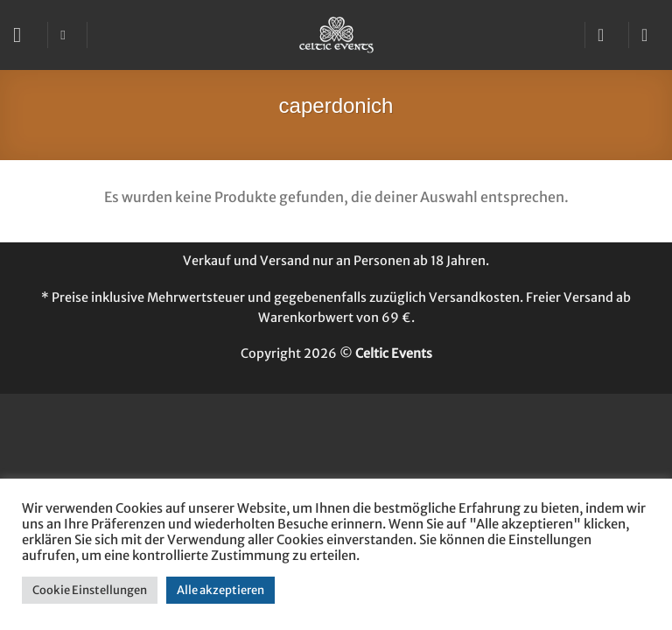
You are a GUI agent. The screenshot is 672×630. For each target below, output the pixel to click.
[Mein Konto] (606, 35)
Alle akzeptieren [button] (220, 590)
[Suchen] (67, 35)
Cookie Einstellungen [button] (90, 590)
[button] (24, 35)
